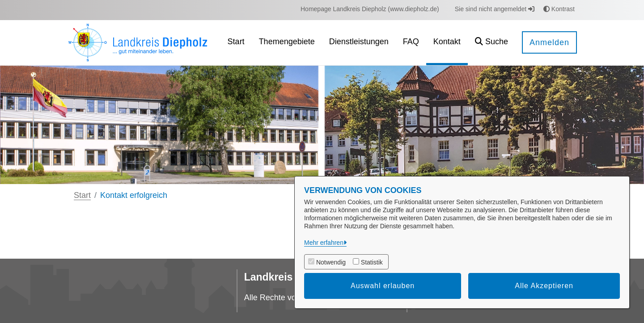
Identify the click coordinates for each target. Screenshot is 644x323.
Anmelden (549, 42)
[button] (491, 43)
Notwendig (331, 262)
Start (82, 195)
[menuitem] (370, 9)
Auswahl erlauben (383, 286)
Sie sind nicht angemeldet (495, 9)
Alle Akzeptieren (544, 286)
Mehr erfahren (324, 243)
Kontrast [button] (559, 9)
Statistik (372, 262)
